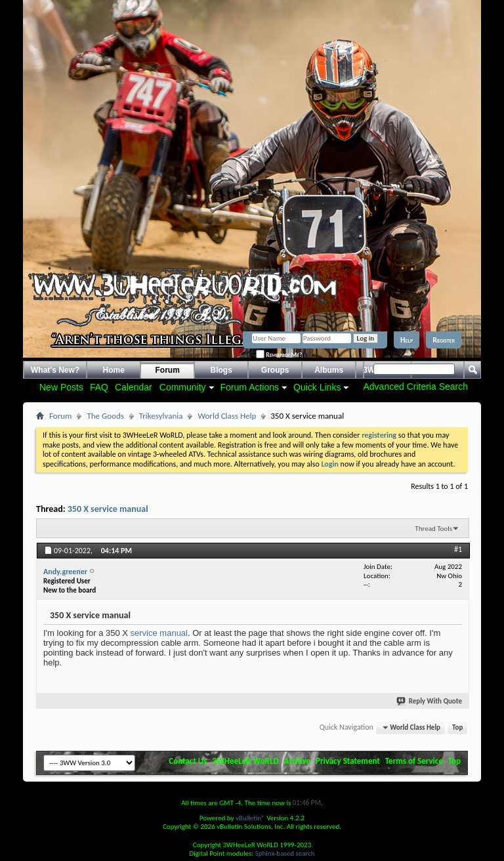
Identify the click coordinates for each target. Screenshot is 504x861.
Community (183, 387)
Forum (168, 370)
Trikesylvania (161, 416)
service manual (159, 633)
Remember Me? (279, 355)
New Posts (61, 387)
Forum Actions (250, 387)
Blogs (221, 370)
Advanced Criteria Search (415, 387)
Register (444, 340)
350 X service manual (108, 509)
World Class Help (227, 416)
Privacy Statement (348, 761)
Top (457, 727)
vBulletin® (250, 818)
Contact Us (188, 761)
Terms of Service (414, 761)
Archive (298, 761)
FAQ (99, 387)
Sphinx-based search (285, 853)
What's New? (55, 370)
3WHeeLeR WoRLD (245, 761)
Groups (275, 370)
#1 (458, 549)
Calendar (134, 387)
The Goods (105, 416)
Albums (329, 370)
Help (407, 340)
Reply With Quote (430, 701)
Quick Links (317, 387)
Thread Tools (433, 529)
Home (114, 370)
